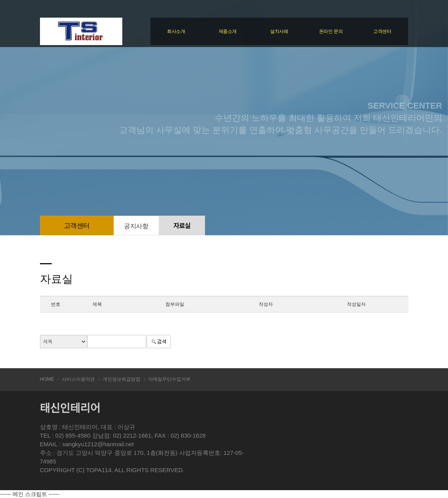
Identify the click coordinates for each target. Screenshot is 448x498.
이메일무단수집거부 (169, 379)
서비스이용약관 (78, 379)
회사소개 (176, 31)
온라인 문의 (331, 31)
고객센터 (382, 31)
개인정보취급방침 (122, 379)
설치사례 (279, 31)
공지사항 (136, 226)
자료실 (182, 226)
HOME (47, 379)
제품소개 (228, 31)
